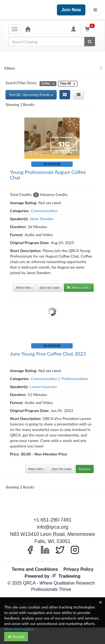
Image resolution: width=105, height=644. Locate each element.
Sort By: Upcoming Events (31, 95)
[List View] (78, 95)
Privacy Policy (79, 569)
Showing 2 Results (20, 105)
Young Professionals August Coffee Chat (48, 175)
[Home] (28, 29)
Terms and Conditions (35, 569)
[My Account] (73, 29)
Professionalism (75, 379)
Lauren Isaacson (43, 387)
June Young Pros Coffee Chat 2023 (48, 354)
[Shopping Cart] (91, 29)
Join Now (71, 10)
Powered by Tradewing (53, 576)
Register (85, 469)
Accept (16, 636)
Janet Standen (42, 219)
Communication (44, 211)
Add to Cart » (79, 287)
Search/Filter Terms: (21, 83)
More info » (24, 287)
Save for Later (50, 287)
